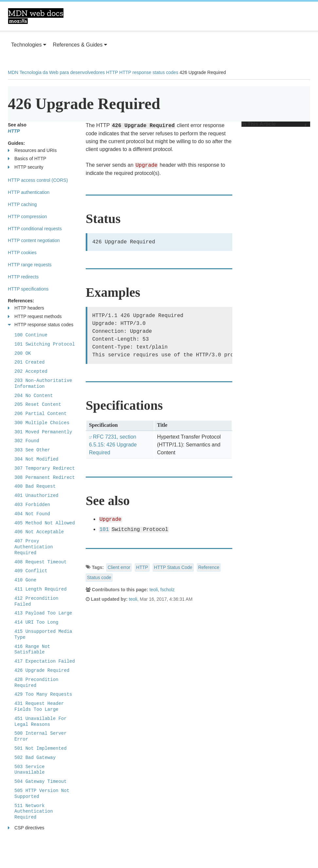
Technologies (29, 45)
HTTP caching (22, 204)
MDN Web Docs (36, 16)
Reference (209, 567)
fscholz (168, 590)
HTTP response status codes (149, 72)
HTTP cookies (22, 253)
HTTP (112, 72)
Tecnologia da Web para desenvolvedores (62, 72)
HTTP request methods (35, 317)
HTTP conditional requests (35, 229)
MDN (13, 72)
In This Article (274, 124)
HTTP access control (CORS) (38, 180)
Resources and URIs (32, 151)
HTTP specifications (28, 289)
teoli (154, 590)
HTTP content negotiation (34, 240)
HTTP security (26, 167)
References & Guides (80, 45)
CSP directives (26, 828)
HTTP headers (26, 308)
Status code (99, 577)
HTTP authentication (29, 192)
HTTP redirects (23, 277)
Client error (119, 567)
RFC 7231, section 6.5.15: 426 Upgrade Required (113, 445)
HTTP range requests (30, 265)
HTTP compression (27, 217)
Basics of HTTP (27, 159)
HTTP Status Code (173, 567)
